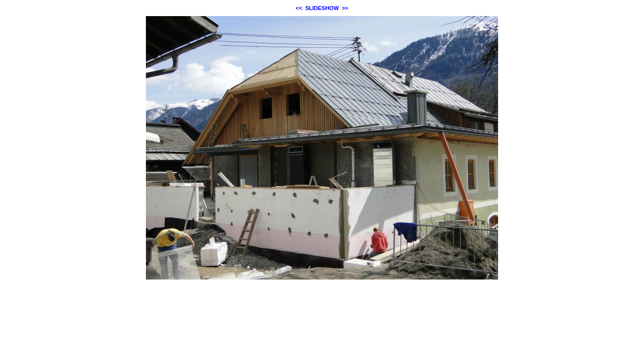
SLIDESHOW (322, 8)
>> (345, 8)
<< (299, 8)
